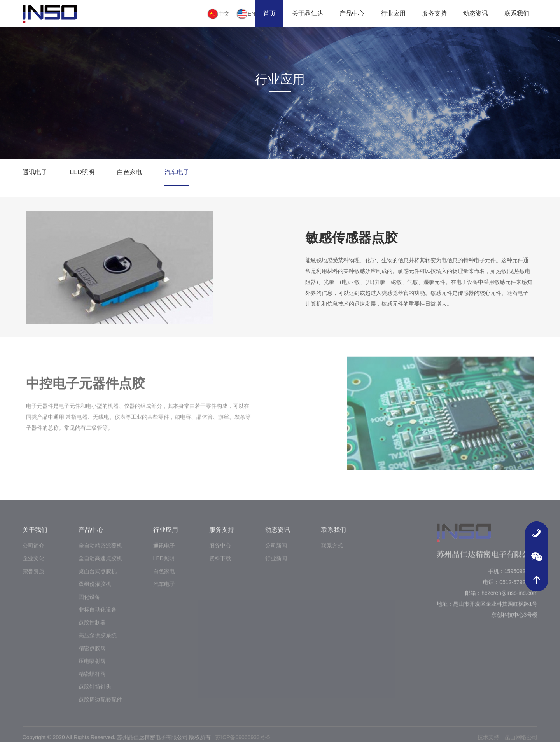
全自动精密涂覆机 (100, 550)
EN (245, 14)
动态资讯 (476, 13)
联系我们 (517, 13)
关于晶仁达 (308, 13)
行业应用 (393, 13)
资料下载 (220, 563)
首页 (269, 13)
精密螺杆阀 (92, 679)
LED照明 (82, 172)
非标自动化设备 (98, 614)
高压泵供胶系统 (98, 640)
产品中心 (352, 13)
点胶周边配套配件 (100, 704)
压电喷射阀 (92, 666)
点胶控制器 (92, 627)
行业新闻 (276, 563)
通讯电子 (35, 172)
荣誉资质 (33, 576)
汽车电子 (177, 172)
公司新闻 (276, 550)
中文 (218, 14)
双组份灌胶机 (95, 589)
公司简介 (33, 550)
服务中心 (220, 550)
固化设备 (89, 602)
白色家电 (129, 172)
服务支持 (434, 13)
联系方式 (332, 550)
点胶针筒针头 (95, 691)
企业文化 (33, 563)
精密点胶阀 (92, 653)
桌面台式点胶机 (98, 576)
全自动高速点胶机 (100, 563)
